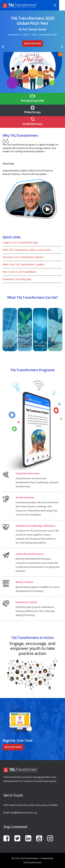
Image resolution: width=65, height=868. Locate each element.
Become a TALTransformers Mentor (23, 257)
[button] (3, 46)
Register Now (33, 43)
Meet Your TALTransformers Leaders (24, 264)
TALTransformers (32, 862)
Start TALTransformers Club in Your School (27, 250)
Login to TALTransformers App (20, 242)
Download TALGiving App (17, 279)
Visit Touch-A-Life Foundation (19, 272)
